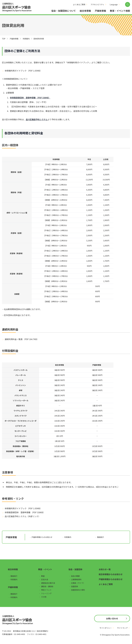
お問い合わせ (112, 618)
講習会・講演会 (47, 586)
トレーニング (46, 593)
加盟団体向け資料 (78, 590)
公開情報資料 (76, 579)
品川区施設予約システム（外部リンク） (23, 516)
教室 (43, 576)
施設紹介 (101, 537)
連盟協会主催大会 (48, 583)
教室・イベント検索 (120, 11)
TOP (4, 39)
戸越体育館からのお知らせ (42, 537)
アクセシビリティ (97, 4)
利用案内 (26, 39)
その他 (44, 597)
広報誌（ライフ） (78, 583)
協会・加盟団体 (75, 569)
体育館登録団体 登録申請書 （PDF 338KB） (25, 512)
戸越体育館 (100, 11)
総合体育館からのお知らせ (111, 574)
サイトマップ (122, 628)
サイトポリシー (106, 628)
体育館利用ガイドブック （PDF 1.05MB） (23, 71)
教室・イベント (45, 569)
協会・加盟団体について (64, 11)
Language (114, 4)
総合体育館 (85, 11)
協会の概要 (75, 576)
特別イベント (46, 590)
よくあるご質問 (79, 4)
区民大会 (45, 579)
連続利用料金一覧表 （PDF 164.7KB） (22, 339)
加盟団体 (75, 586)
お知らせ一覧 (105, 569)
